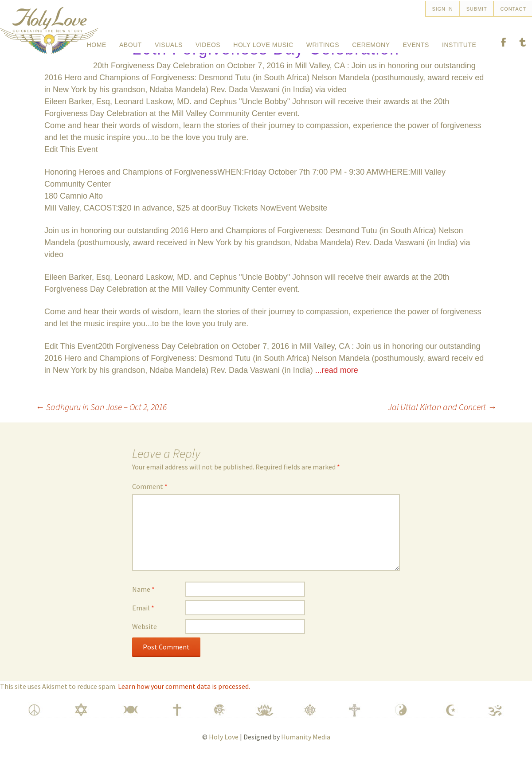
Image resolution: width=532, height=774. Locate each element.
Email (143, 626)
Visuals (169, 42)
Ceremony (371, 42)
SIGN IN (443, 9)
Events (416, 42)
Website (145, 645)
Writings (323, 42)
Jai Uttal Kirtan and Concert (442, 425)
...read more (337, 389)
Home (97, 42)
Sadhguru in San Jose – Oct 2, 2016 (101, 425)
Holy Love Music (263, 42)
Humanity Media (306, 755)
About (131, 42)
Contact (513, 9)
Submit (477, 9)
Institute (459, 42)
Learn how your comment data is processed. (184, 705)
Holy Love (224, 755)
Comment (150, 505)
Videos (208, 42)
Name (143, 608)
